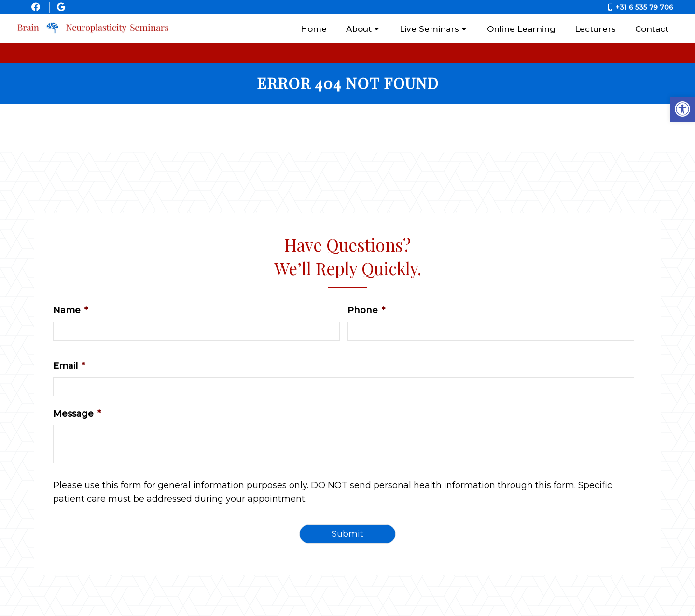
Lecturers (595, 29)
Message (77, 414)
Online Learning (521, 29)
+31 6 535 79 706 (644, 7)
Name (70, 310)
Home (314, 29)
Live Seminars (429, 29)
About (359, 29)
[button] (682, 109)
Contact (652, 29)
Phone (366, 310)
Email (69, 366)
